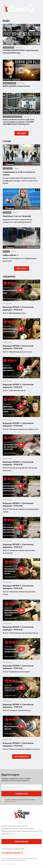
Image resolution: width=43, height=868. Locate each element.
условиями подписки (11, 801)
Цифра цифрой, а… (11, 255)
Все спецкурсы (21, 757)
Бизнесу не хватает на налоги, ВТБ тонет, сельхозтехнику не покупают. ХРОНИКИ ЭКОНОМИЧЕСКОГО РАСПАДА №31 (19, 122)
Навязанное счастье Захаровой (17, 216)
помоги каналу (21, 842)
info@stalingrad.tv (12, 853)
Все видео (22, 133)
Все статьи (22, 269)
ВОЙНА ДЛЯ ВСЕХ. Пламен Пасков (16, 86)
